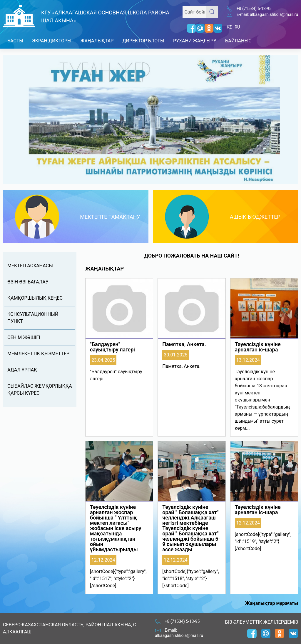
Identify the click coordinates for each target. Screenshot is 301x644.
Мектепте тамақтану (110, 217)
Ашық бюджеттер (255, 217)
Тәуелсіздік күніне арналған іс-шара (258, 347)
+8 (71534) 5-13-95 (254, 9)
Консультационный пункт (33, 318)
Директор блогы (143, 41)
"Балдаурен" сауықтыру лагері (112, 347)
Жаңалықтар (97, 41)
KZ (229, 27)
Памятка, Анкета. (184, 344)
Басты (15, 41)
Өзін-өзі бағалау (28, 282)
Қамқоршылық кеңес (35, 298)
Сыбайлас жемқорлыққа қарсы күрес (40, 390)
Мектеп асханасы (30, 266)
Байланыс (238, 41)
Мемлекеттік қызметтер (38, 354)
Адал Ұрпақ (22, 370)
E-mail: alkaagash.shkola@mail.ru (267, 14)
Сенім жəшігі (24, 337)
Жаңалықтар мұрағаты (272, 603)
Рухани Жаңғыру (195, 41)
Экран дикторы (52, 41)
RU (237, 27)
